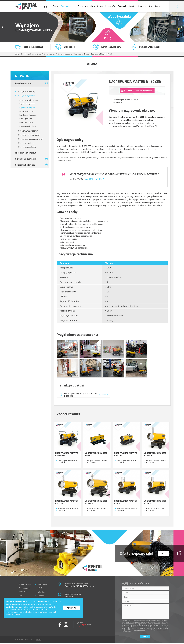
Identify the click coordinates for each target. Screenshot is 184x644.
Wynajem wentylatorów (28, 131)
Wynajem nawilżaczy (27, 143)
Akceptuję (72, 608)
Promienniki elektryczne (28, 115)
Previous (2, 28)
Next (182, 28)
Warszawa (42, 585)
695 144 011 (70, 597)
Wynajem (23, 84)
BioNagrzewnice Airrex (28, 127)
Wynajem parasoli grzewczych (30, 139)
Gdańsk (41, 596)
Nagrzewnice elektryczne (29, 101)
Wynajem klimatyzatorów (29, 135)
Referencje (144, 6)
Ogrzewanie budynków (108, 6)
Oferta (39, 55)
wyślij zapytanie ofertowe (140, 91)
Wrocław (42, 592)
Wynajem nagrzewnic (65, 55)
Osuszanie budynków (88, 6)
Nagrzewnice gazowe (27, 104)
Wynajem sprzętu (70, 6)
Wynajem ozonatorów (27, 148)
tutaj (23, 609)
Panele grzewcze (26, 119)
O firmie (58, 6)
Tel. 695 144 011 (94, 179)
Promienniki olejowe (27, 112)
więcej (163, 554)
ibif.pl (39, 640)
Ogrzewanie (26, 159)
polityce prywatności (139, 630)
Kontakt (160, 6)
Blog (152, 6)
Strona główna (29, 55)
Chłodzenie (25, 153)
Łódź (40, 589)
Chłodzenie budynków (128, 6)
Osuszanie (25, 165)
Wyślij (145, 637)
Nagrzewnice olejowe (82, 55)
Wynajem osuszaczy (26, 92)
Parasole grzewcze (26, 123)
